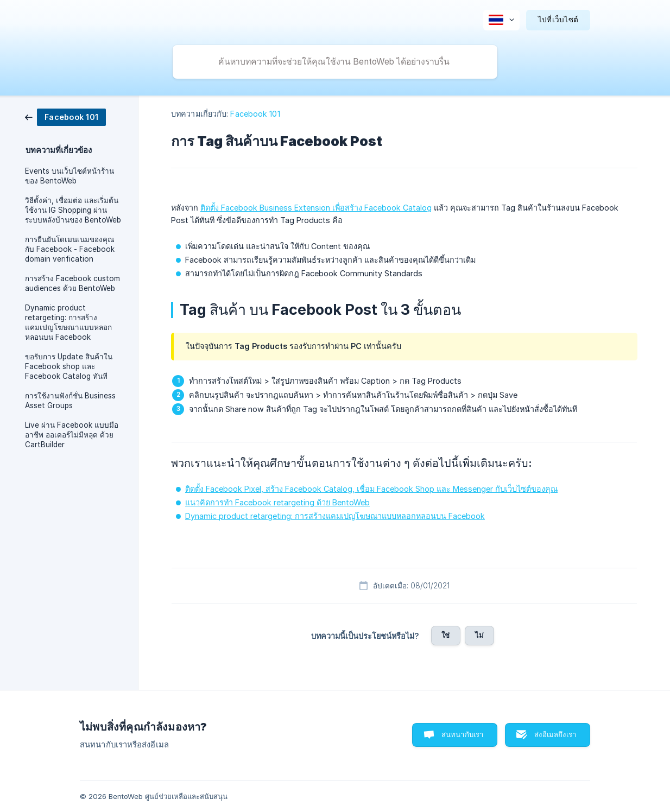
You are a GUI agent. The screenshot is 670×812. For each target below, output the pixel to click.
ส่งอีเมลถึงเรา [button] (555, 734)
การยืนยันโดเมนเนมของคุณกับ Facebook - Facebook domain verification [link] (70, 249)
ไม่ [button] (479, 635)
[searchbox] (335, 62)
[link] (65, 116)
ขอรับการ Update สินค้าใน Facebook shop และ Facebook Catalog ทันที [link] (69, 366)
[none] (501, 20)
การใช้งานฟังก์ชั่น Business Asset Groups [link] (70, 401)
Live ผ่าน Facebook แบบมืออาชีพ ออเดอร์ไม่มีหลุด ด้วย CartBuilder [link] (72, 435)
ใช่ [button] (445, 635)
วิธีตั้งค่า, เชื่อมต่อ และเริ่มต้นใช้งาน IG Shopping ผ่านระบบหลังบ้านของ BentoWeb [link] (73, 210)
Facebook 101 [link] (255, 114)
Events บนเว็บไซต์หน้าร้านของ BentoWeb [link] (69, 176)
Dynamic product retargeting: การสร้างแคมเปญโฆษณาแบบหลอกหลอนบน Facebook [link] (68, 322)
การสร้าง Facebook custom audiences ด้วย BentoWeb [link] (72, 283)
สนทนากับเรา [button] (463, 734)
